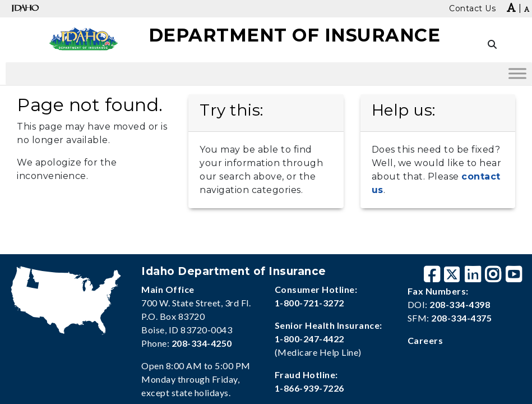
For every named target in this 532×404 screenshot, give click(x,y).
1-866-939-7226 (309, 388)
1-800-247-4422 (309, 339)
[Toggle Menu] (517, 73)
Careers (425, 340)
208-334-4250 (202, 343)
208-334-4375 (461, 318)
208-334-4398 (460, 304)
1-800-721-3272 (309, 303)
